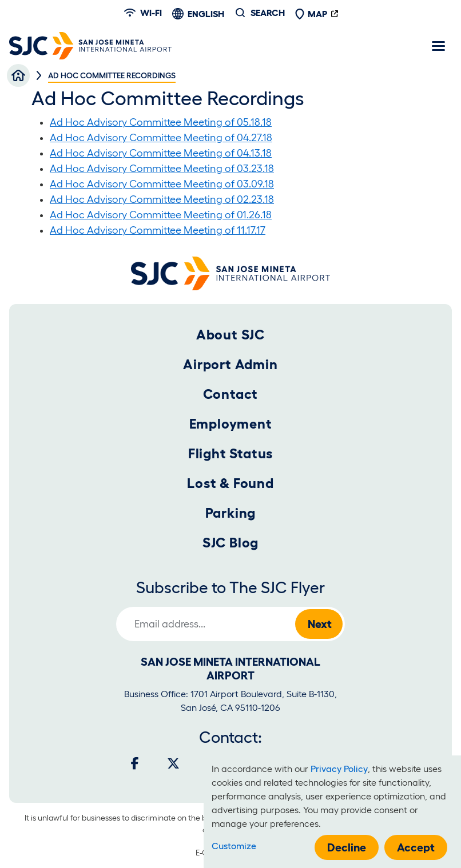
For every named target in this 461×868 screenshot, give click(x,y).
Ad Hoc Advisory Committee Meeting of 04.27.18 (161, 138)
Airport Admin (230, 364)
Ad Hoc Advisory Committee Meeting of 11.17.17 (158, 230)
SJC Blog (230, 543)
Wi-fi (143, 13)
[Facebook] (135, 763)
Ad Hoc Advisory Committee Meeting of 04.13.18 (161, 153)
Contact (231, 394)
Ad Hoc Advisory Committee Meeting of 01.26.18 (161, 215)
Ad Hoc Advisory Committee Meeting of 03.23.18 (162, 169)
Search (268, 13)
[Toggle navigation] (438, 46)
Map (311, 14)
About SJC (230, 335)
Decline (347, 847)
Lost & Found (230, 483)
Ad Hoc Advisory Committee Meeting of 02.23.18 (162, 199)
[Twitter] (173, 763)
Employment (231, 424)
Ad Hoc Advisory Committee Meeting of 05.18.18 (161, 122)
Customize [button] (234, 846)
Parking (231, 513)
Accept (416, 847)
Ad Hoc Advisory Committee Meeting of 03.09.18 (162, 184)
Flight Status (230, 453)
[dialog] (332, 812)
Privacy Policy (339, 769)
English (206, 14)
